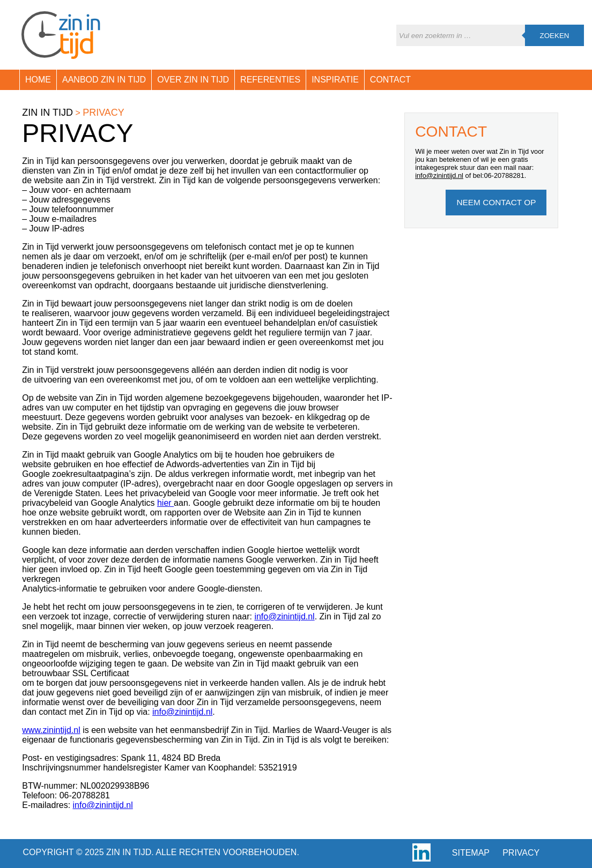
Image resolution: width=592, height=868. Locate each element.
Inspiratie (335, 80)
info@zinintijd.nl (284, 616)
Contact (390, 80)
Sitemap (471, 853)
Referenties (270, 80)
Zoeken (555, 36)
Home (38, 80)
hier (165, 503)
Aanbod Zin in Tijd (104, 80)
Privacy (521, 853)
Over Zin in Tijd (193, 80)
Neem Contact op (496, 202)
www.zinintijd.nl (51, 730)
